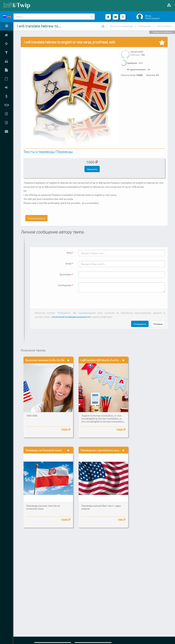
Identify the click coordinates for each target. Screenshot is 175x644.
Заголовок (65, 274)
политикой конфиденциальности (71, 317)
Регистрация (152, 18)
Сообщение (65, 285)
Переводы (145, 26)
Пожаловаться (36, 218)
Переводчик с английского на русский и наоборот (111, 450)
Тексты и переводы (122, 26)
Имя (69, 253)
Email (68, 263)
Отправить (140, 324)
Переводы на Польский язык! (43, 450)
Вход (148, 16)
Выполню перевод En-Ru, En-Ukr (45, 360)
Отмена (158, 324)
